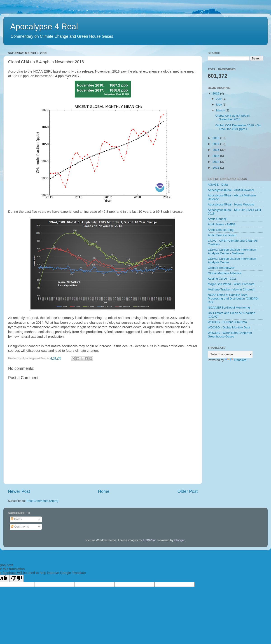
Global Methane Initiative (225, 273)
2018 (216, 138)
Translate (236, 360)
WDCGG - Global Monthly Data (229, 327)
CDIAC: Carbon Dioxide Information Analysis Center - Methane (232, 251)
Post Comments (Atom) (42, 501)
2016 (216, 150)
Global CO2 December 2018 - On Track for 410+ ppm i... (238, 127)
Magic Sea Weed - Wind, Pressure (231, 284)
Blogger (180, 540)
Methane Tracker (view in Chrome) (231, 289)
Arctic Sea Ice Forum (222, 235)
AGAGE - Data (218, 185)
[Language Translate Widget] (230, 354)
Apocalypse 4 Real (44, 27)
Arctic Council (217, 219)
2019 (216, 93)
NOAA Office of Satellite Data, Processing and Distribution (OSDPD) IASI (233, 298)
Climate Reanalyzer (221, 268)
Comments (20, 527)
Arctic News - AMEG (222, 224)
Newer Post (19, 491)
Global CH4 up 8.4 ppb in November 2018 (233, 117)
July (219, 99)
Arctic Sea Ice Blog (221, 230)
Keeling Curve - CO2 (222, 279)
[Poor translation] (16, 578)
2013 (216, 168)
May (219, 105)
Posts (16, 519)
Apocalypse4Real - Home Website (231, 204)
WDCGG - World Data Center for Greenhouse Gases (230, 335)
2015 (216, 156)
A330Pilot (149, 540)
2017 (216, 144)
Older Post (188, 491)
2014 (216, 162)
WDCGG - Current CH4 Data (227, 322)
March (221, 110)
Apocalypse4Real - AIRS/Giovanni (231, 190)
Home (104, 491)
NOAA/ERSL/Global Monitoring (229, 308)
